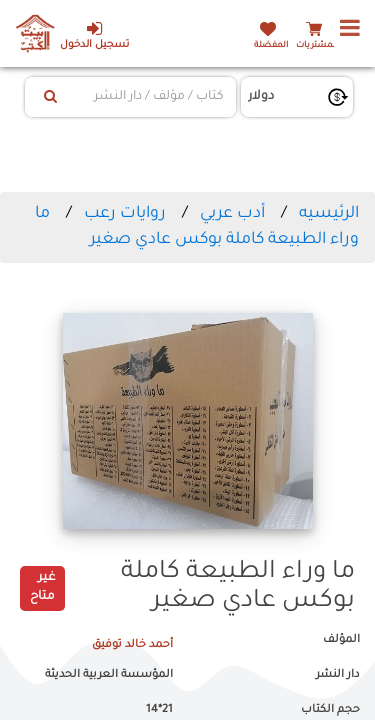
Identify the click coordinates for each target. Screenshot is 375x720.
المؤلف (341, 640)
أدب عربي (232, 214)
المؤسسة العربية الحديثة (109, 675)
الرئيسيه (329, 214)
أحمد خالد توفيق (132, 645)
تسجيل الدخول (94, 35)
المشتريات (317, 45)
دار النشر (338, 675)
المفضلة (271, 45)
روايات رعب (125, 214)
